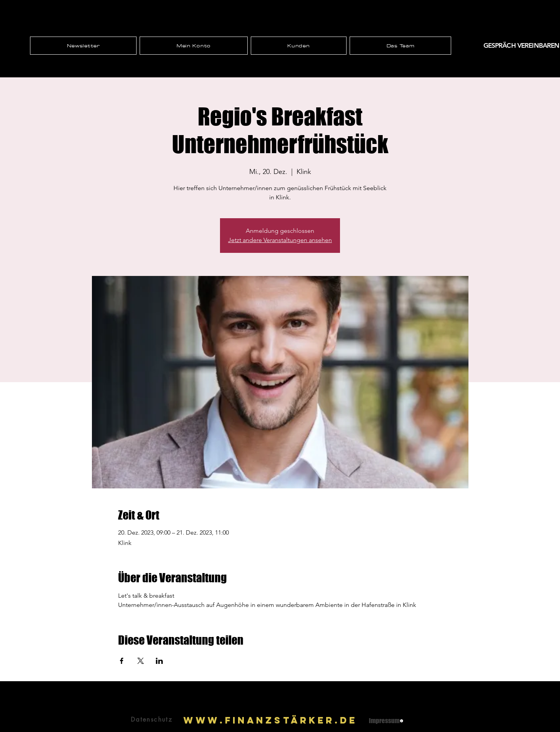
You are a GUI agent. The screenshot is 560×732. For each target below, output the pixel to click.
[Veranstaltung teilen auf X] (141, 661)
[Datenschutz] (152, 720)
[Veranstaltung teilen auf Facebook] (122, 661)
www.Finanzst (237, 720)
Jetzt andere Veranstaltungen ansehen (280, 240)
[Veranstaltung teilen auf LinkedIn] (159, 661)
